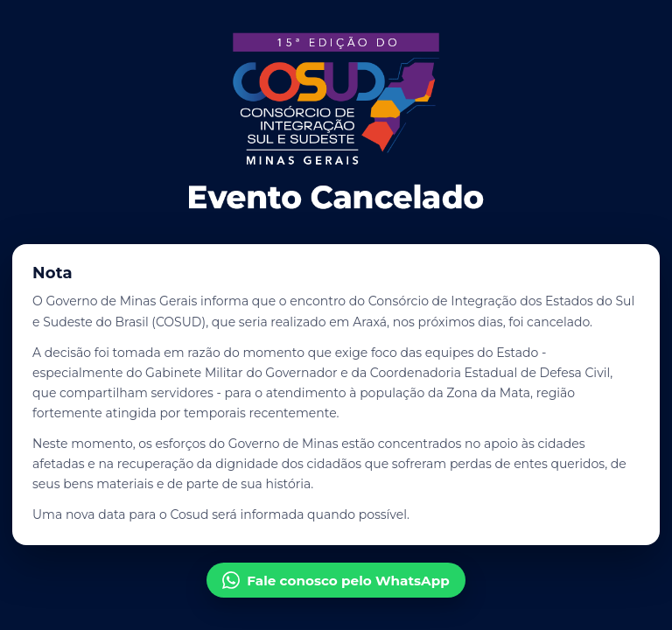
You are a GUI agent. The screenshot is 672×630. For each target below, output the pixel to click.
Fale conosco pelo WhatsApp (336, 580)
